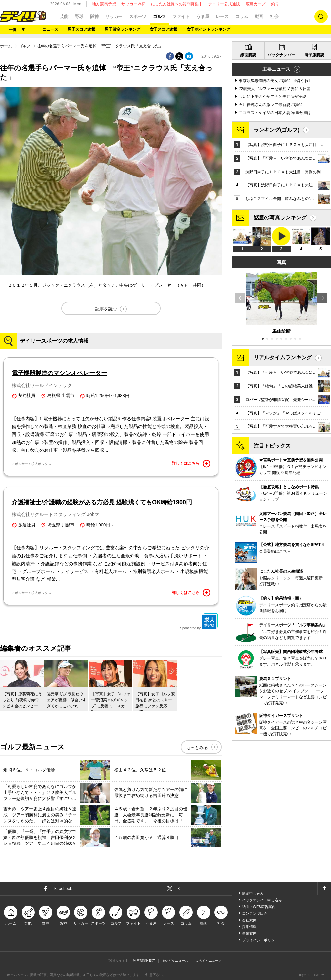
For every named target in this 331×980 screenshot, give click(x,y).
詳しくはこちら (191, 464)
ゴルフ (159, 16)
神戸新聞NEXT (144, 961)
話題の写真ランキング (280, 218)
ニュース (50, 29)
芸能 (64, 16)
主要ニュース (276, 69)
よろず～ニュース (209, 961)
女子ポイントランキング (209, 29)
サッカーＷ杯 (133, 4)
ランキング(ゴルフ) (277, 130)
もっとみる (197, 747)
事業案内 (249, 933)
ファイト (181, 16)
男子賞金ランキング (122, 29)
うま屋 (203, 16)
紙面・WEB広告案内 (259, 907)
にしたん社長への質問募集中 (177, 4)
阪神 (94, 16)
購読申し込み (253, 893)
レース (222, 16)
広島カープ (256, 4)
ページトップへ (324, 889)
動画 (259, 16)
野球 (79, 16)
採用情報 (249, 927)
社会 (274, 16)
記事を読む (106, 309)
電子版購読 (314, 55)
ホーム (6, 46)
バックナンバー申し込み (262, 900)
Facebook (63, 889)
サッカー (114, 16)
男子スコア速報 (81, 29)
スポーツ (138, 16)
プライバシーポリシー (260, 940)
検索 (321, 17)
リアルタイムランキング (283, 357)
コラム (242, 16)
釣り (275, 4)
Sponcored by (199, 621)
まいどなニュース (175, 961)
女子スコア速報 (164, 29)
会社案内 (249, 920)
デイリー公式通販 (224, 4)
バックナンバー (281, 55)
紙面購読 (248, 55)
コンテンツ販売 (255, 913)
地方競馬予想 (104, 4)
